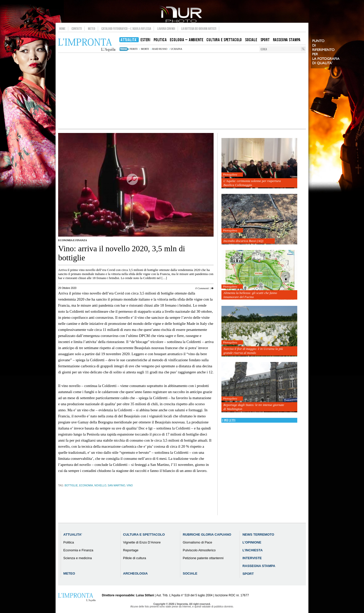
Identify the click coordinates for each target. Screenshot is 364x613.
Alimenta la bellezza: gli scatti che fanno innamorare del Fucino (250, 295)
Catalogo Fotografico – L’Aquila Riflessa (126, 29)
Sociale (190, 573)
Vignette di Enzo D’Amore (142, 542)
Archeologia (135, 573)
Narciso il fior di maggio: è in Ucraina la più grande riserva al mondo (253, 351)
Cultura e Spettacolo (144, 535)
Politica (69, 542)
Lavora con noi (166, 29)
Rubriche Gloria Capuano (207, 535)
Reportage (131, 550)
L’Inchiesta (253, 550)
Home (62, 29)
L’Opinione (252, 542)
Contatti (77, 29)
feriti (134, 49)
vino (130, 485)
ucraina (176, 49)
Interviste (252, 558)
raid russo (160, 49)
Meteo (92, 29)
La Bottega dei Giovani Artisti (199, 29)
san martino (116, 485)
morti (145, 49)
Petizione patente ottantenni (203, 558)
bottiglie (71, 485)
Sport (248, 574)
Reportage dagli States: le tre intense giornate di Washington (254, 407)
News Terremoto (258, 535)
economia (86, 485)
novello (100, 485)
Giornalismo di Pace (197, 542)
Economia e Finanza (73, 240)
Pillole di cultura (135, 558)
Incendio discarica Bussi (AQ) (243, 241)
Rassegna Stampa (259, 566)
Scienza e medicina (78, 558)
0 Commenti (202, 288)
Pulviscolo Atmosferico (199, 550)
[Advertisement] (182, 91)
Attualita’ (73, 535)
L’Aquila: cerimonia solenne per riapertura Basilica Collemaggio (252, 183)
